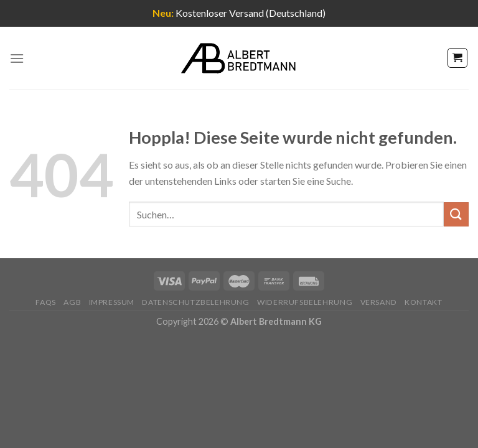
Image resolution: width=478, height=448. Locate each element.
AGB (72, 302)
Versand (379, 302)
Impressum (112, 302)
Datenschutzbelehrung (195, 302)
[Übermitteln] (456, 214)
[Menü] (17, 58)
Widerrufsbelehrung (305, 302)
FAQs (45, 302)
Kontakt (423, 302)
